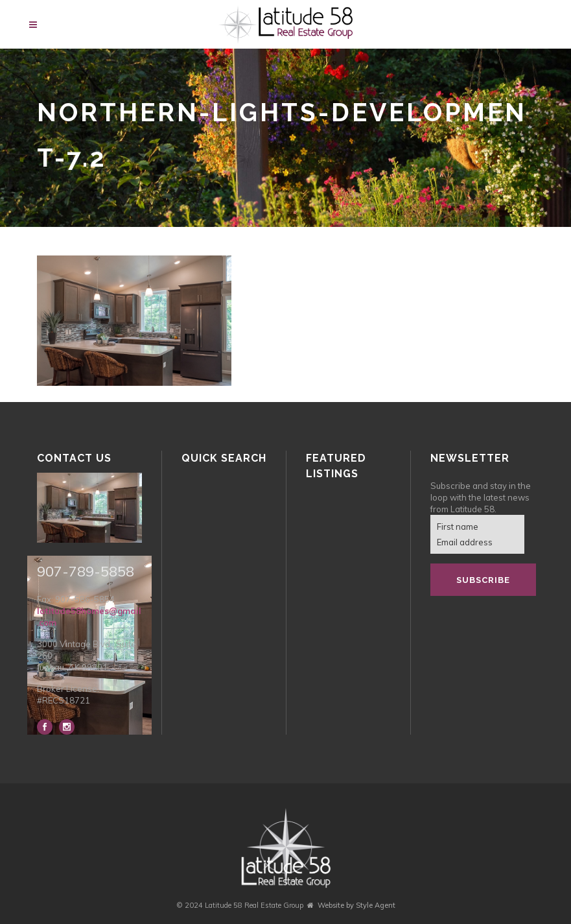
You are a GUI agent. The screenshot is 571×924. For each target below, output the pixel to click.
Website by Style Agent (356, 905)
